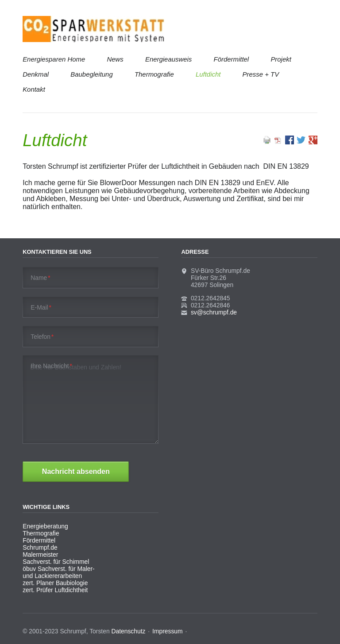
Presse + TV (261, 74)
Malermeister (40, 555)
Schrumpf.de (40, 547)
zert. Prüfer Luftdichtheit (55, 590)
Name (40, 278)
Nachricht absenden (76, 471)
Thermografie (154, 74)
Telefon (42, 337)
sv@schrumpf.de (214, 312)
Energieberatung (45, 526)
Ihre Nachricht (51, 366)
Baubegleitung (91, 74)
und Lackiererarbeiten (52, 576)
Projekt (281, 59)
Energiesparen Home (54, 59)
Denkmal (36, 74)
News (115, 59)
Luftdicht (208, 74)
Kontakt (34, 89)
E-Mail (41, 307)
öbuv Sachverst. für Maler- (59, 569)
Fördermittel (232, 59)
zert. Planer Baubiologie (55, 583)
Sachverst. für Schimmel (56, 562)
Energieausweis (168, 59)
